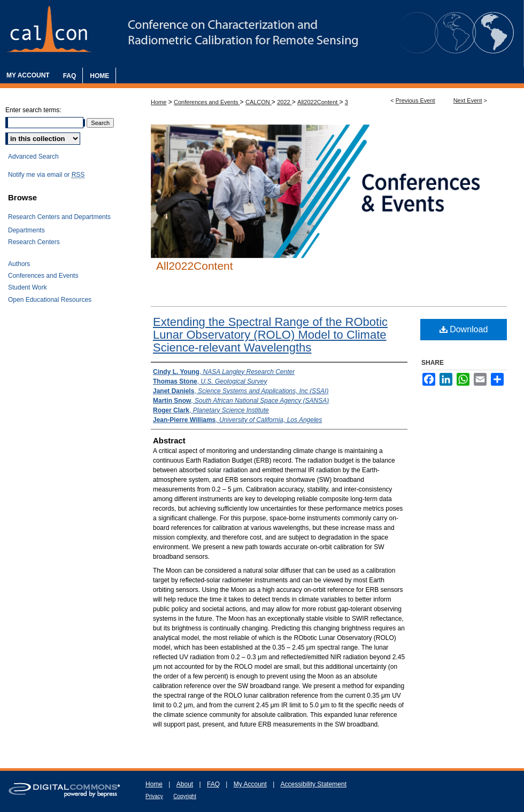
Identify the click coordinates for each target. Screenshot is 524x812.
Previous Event (415, 100)
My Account (250, 784)
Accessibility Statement (314, 784)
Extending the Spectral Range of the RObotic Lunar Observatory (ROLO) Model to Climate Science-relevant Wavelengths (270, 335)
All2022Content (318, 102)
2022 (284, 102)
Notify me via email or (46, 175)
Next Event (468, 100)
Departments (26, 230)
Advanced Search (33, 157)
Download (464, 329)
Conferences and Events (207, 102)
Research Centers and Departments (59, 217)
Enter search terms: (33, 110)
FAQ (213, 784)
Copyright (185, 796)
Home (159, 102)
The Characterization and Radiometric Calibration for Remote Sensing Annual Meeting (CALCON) (262, 34)
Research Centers (34, 242)
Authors (19, 264)
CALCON (259, 102)
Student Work (27, 287)
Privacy (154, 796)
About (185, 784)
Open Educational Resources (50, 300)
